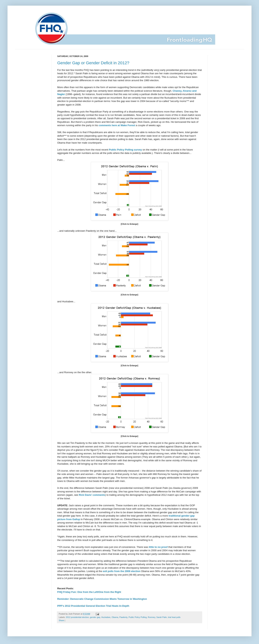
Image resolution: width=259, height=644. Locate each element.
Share (61, 620)
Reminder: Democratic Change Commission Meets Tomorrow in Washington (102, 599)
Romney (152, 617)
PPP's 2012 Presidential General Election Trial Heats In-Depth (93, 606)
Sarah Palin (162, 617)
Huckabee (106, 617)
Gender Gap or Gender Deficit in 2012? (93, 63)
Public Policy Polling (138, 617)
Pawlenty (123, 617)
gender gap (95, 617)
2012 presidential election (77, 617)
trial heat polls (174, 617)
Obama (115, 617)
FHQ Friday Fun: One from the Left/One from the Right (89, 592)
